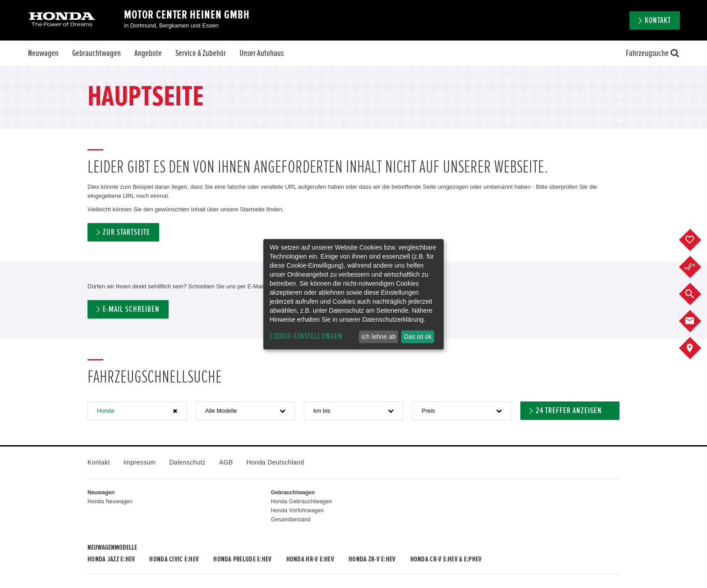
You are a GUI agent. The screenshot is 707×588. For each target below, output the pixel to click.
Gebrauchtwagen (96, 53)
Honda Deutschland (275, 462)
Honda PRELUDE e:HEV (242, 559)
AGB (226, 462)
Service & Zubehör (201, 53)
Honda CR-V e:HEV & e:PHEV (446, 559)
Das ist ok (418, 337)
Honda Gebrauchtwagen (302, 501)
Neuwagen (43, 53)
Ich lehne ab (378, 337)
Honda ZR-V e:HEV (372, 559)
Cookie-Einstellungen (306, 336)
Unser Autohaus (262, 53)
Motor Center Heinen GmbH (187, 15)
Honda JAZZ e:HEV (111, 559)
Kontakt (658, 21)
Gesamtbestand (291, 520)
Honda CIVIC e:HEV (174, 559)
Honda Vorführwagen (298, 511)
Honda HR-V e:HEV (310, 559)
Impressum (139, 462)
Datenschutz (187, 462)
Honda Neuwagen (110, 501)
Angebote (148, 53)
